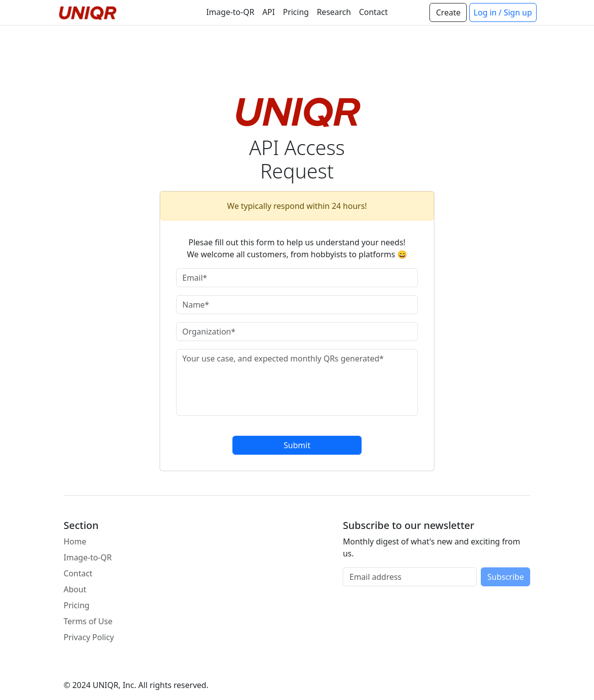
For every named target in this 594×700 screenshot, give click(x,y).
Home (75, 541)
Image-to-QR (230, 12)
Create (448, 12)
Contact (374, 12)
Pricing (296, 12)
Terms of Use (88, 621)
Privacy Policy (89, 637)
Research (334, 12)
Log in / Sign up (503, 12)
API (269, 12)
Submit (297, 445)
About (75, 589)
